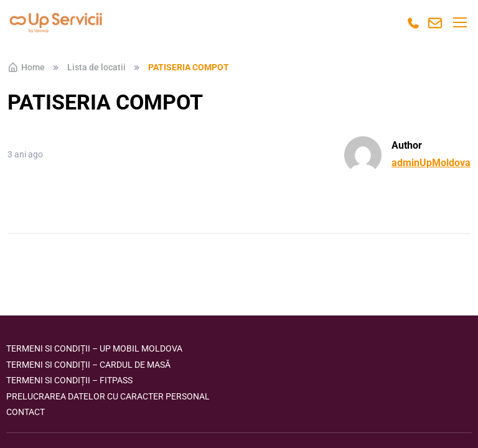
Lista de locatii (96, 67)
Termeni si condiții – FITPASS (69, 380)
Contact (26, 412)
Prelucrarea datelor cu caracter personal (108, 396)
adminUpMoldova (431, 163)
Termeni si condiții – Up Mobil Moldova (94, 348)
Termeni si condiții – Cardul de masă (88, 365)
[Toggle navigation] (459, 22)
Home (26, 67)
